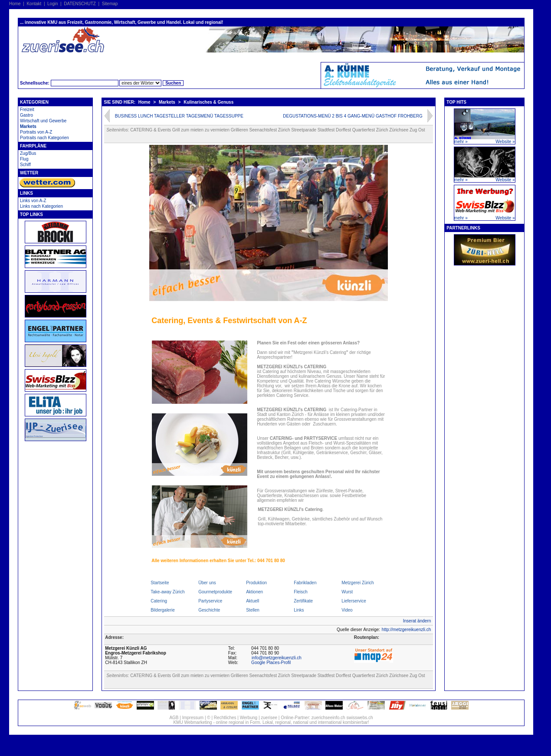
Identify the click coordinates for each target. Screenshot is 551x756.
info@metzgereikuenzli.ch (277, 658)
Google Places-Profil (271, 663)
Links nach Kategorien (41, 206)
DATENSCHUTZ (80, 4)
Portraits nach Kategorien (44, 138)
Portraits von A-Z (36, 132)
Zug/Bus (28, 153)
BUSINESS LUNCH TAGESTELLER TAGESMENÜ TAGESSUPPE (179, 116)
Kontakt (34, 4)
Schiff (25, 165)
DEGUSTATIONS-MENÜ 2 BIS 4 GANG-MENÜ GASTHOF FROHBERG (353, 116)
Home (15, 4)
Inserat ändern (417, 621)
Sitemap (110, 4)
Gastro (26, 115)
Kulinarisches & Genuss (208, 102)
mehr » (461, 142)
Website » (505, 142)
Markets (28, 126)
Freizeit (27, 110)
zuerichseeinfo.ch (328, 718)
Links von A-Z (33, 201)
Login (52, 4)
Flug (24, 159)
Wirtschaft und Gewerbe (43, 121)
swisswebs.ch (359, 718)
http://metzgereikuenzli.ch (406, 630)
